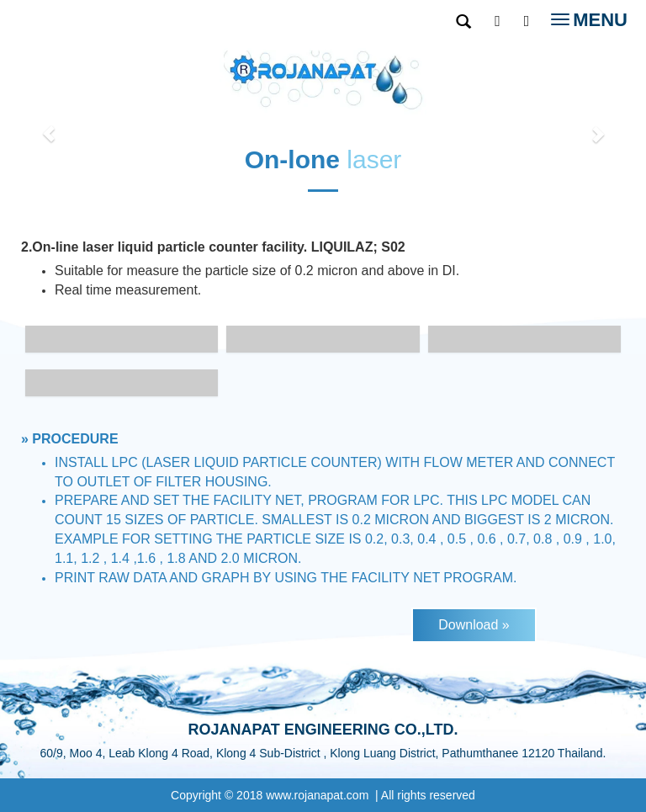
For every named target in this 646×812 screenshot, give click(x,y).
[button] (48, 125)
